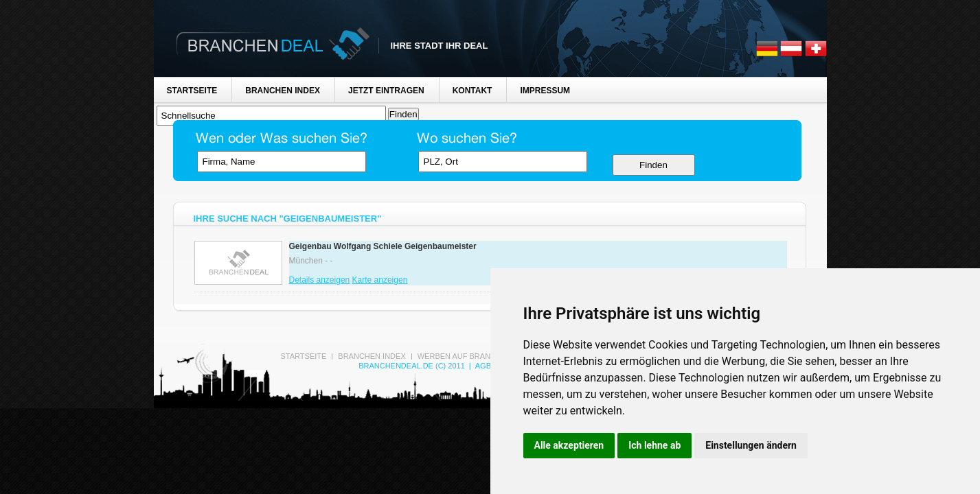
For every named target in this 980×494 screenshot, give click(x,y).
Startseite (192, 91)
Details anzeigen (320, 280)
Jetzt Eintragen (386, 91)
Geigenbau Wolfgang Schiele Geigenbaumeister (383, 246)
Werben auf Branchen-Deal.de (482, 356)
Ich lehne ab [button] (654, 445)
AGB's (487, 366)
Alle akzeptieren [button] (569, 445)
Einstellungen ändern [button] (751, 445)
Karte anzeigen (380, 280)
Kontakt (472, 91)
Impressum (545, 91)
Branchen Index (283, 91)
